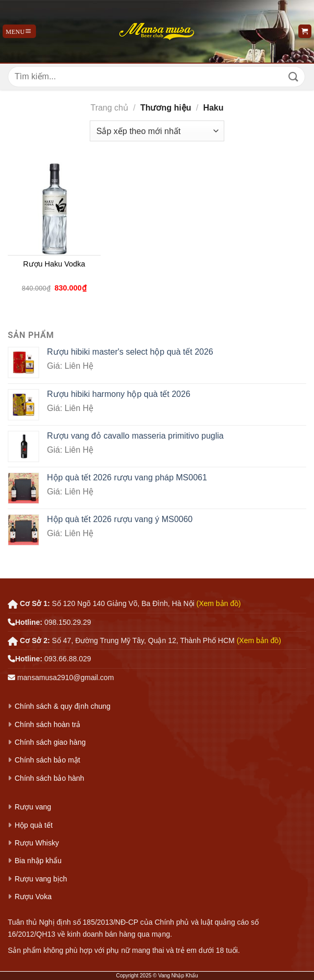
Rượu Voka (33, 897)
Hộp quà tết (34, 825)
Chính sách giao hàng (50, 742)
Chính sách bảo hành (49, 778)
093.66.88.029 (68, 659)
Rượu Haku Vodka (54, 264)
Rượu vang (33, 807)
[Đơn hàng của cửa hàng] (157, 131)
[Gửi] (294, 76)
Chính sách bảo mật (47, 760)
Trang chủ (109, 108)
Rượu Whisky (37, 843)
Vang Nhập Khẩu (178, 976)
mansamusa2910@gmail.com (65, 677)
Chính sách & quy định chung (63, 706)
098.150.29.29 (68, 622)
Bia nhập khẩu (38, 861)
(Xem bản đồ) (219, 603)
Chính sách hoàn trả (47, 724)
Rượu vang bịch (41, 879)
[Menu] (19, 31)
